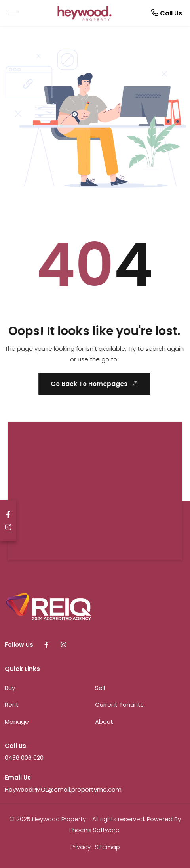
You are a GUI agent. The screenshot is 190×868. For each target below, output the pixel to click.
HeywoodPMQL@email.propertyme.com (63, 789)
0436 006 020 (24, 758)
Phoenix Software (94, 830)
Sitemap (107, 847)
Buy (10, 688)
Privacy (81, 847)
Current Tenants (119, 705)
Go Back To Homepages (94, 384)
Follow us (19, 645)
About (104, 722)
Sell (100, 688)
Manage (17, 722)
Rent (12, 705)
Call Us (167, 13)
